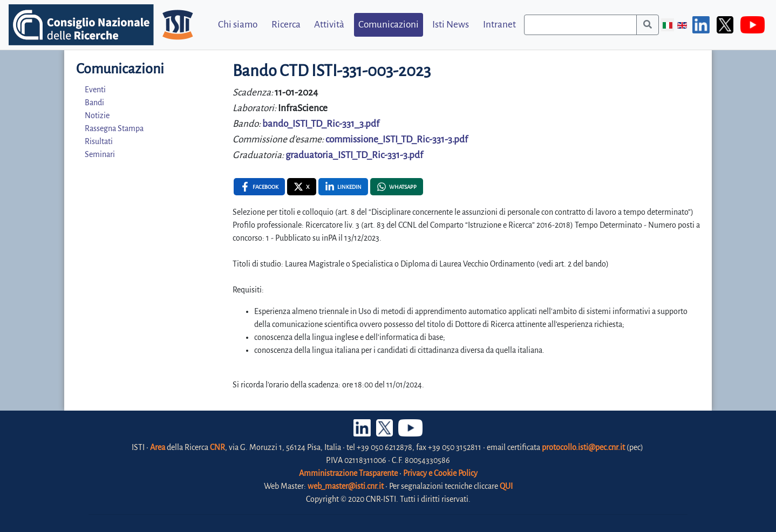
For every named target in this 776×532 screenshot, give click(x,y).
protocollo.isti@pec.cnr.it (583, 447)
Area (158, 447)
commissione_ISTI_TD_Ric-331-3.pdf (397, 139)
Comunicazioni (389, 25)
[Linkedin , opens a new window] (343, 187)
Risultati (99, 141)
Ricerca (286, 25)
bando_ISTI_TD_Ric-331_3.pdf (321, 124)
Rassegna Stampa (114, 128)
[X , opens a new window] (302, 187)
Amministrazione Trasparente (348, 473)
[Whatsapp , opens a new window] (397, 187)
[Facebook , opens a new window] (259, 187)
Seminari (100, 154)
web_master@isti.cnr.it (346, 486)
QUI (506, 486)
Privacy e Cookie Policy (440, 473)
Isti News (451, 25)
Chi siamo (238, 25)
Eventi (95, 90)
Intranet (499, 25)
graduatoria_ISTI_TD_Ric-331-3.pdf (354, 155)
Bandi (94, 103)
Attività (329, 25)
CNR (217, 447)
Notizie (97, 115)
